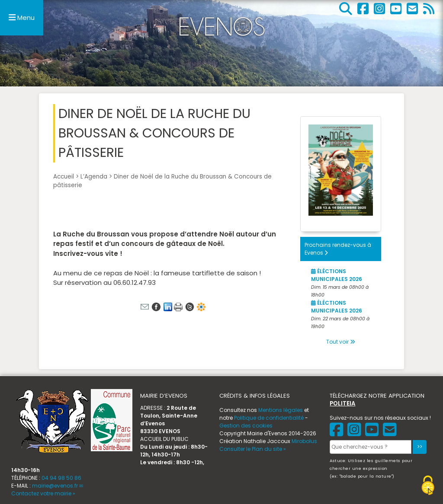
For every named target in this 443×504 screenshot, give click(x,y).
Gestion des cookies (246, 426)
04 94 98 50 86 (61, 478)
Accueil (64, 177)
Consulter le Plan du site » (253, 449)
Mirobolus (304, 441)
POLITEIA (342, 404)
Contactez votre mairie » (43, 493)
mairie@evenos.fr (55, 486)
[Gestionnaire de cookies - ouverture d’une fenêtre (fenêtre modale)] (428, 486)
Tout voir (341, 342)
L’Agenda (94, 177)
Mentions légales (281, 410)
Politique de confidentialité (269, 418)
